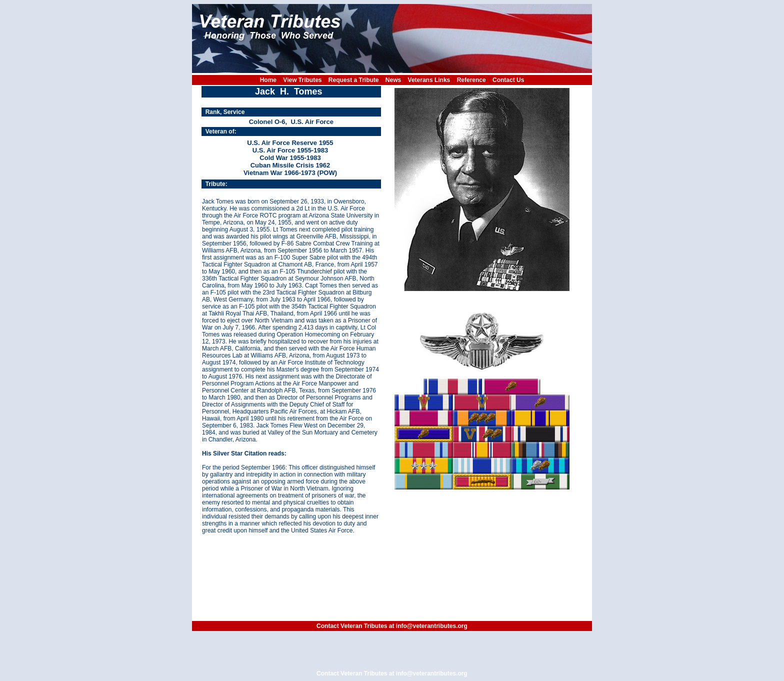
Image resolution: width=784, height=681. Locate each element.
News (393, 80)
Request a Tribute (354, 80)
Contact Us (508, 80)
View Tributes (302, 80)
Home (268, 80)
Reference (471, 80)
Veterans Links (429, 80)
